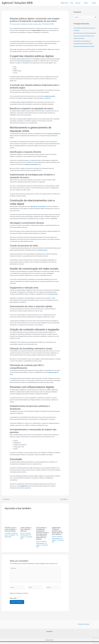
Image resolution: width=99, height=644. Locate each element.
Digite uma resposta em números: (19, 595)
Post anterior (6, 499)
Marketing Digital (25, 535)
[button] (81, 3)
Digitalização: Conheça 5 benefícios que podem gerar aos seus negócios (58, 531)
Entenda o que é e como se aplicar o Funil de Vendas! (11, 529)
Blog (72, 3)
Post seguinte (64, 499)
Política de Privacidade (84, 627)
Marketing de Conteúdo (28, 24)
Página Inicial (64, 3)
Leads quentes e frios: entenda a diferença (26, 529)
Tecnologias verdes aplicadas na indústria (85, 49)
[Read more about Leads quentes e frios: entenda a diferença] (27, 519)
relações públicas (40, 24)
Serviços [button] (78, 3)
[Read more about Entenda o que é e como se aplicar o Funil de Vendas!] (12, 519)
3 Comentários (8, 533)
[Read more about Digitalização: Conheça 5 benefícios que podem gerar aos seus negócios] (59, 519)
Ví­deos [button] (87, 3)
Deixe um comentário (26, 533)
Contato (94, 3)
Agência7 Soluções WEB (17, 3)
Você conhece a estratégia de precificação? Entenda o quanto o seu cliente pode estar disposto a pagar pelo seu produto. (43, 533)
